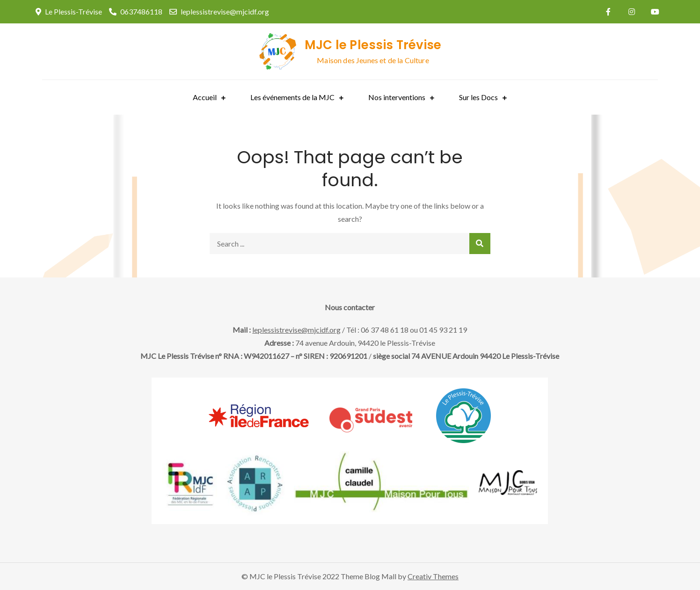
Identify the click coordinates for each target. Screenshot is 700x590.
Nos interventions (397, 97)
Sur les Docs (478, 97)
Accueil (205, 97)
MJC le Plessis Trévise (373, 45)
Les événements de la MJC (292, 97)
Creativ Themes (433, 576)
